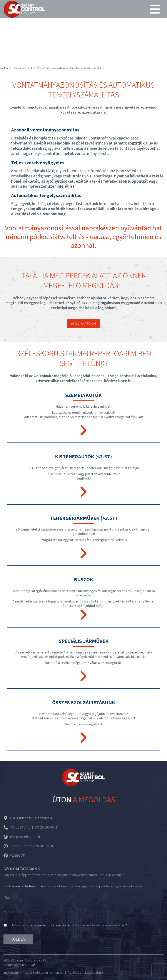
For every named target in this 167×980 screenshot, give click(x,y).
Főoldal (4, 68)
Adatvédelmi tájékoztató (85, 973)
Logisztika (10, 875)
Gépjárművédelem (33, 875)
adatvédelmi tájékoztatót (51, 925)
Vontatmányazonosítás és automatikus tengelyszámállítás (70, 68)
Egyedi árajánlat (83, 323)
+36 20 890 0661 (46, 827)
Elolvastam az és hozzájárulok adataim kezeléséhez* (69, 925)
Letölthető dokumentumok (44, 973)
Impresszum (12, 973)
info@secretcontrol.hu (26, 837)
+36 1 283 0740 (20, 827)
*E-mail (9, 912)
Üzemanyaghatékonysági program (73, 875)
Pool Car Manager (111, 875)
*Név (7, 898)
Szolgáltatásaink (23, 68)
